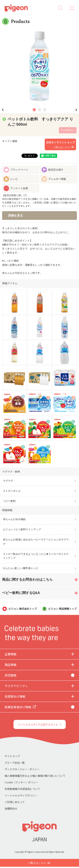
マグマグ (8, 481)
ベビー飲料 (9, 501)
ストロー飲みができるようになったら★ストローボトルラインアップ (36, 556)
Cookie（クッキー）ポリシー (21, 782)
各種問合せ (11, 808)
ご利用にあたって (15, 802)
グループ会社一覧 (15, 763)
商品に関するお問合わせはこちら (27, 579)
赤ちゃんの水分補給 (14, 519)
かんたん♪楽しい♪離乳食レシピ (21, 568)
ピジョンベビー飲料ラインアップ (22, 529)
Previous (3, 110)
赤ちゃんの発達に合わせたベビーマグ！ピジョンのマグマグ (36, 542)
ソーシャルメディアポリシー (21, 795)
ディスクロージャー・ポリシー (22, 769)
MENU (71, 8)
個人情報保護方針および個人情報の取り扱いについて (35, 776)
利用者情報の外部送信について (22, 789)
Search (60, 8)
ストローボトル (12, 491)
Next (76, 110)
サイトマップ (12, 756)
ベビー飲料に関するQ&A (21, 593)
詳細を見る (16, 215)
